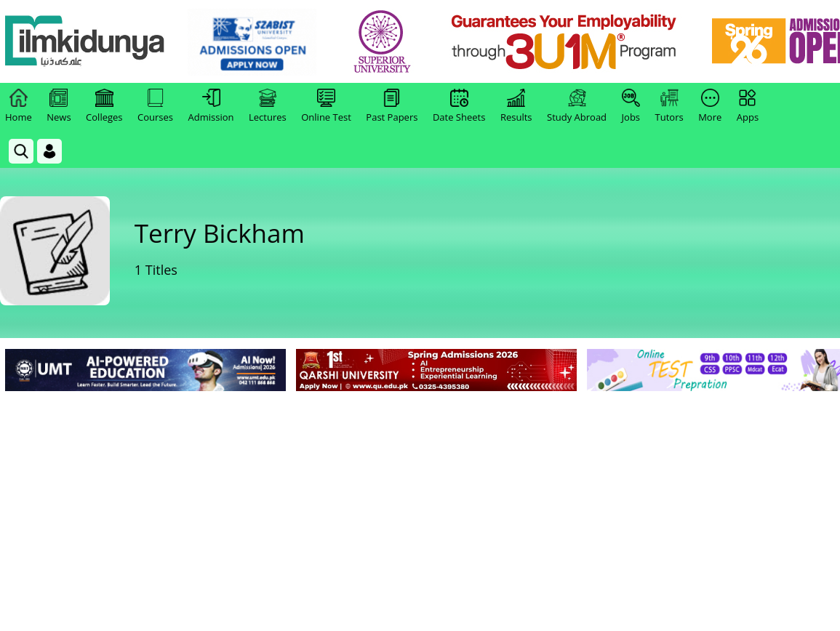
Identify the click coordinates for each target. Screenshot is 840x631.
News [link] (59, 106)
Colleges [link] (104, 106)
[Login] (49, 151)
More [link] (710, 106)
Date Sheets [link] (459, 106)
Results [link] (516, 106)
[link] (252, 42)
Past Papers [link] (392, 106)
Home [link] (19, 106)
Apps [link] (748, 106)
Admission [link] (211, 106)
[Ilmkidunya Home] (85, 42)
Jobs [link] (631, 106)
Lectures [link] (268, 106)
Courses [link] (155, 106)
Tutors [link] (669, 106)
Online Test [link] (326, 106)
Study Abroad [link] (577, 106)
